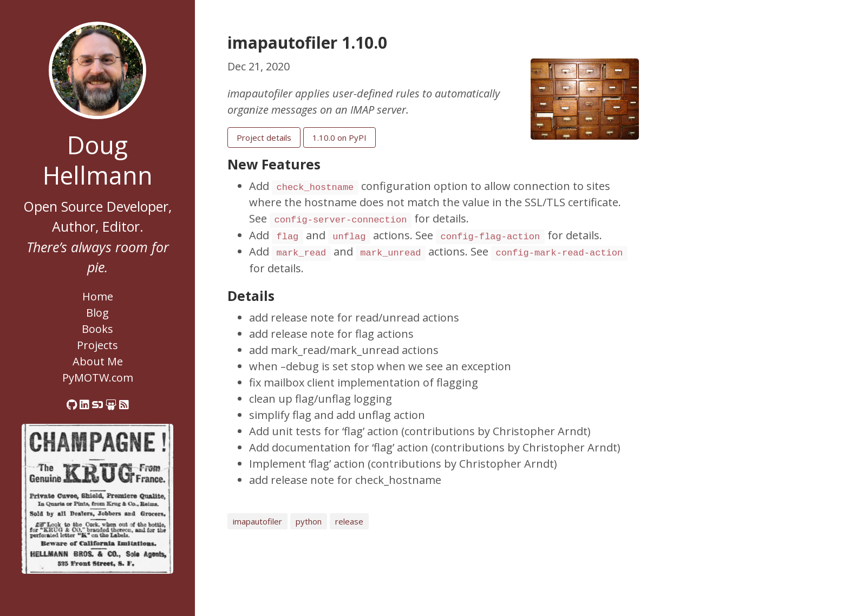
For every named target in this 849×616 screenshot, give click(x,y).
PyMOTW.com (98, 378)
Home (98, 296)
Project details (264, 137)
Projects (97, 345)
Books (97, 329)
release (349, 521)
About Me (98, 361)
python (309, 521)
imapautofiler (257, 521)
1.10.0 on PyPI (339, 137)
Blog (97, 313)
